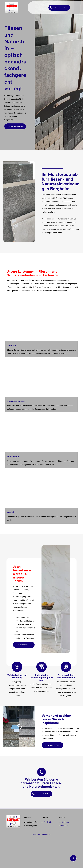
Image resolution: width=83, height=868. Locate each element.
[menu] (78, 7)
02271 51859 (47, 822)
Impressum (36, 834)
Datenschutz (46, 834)
